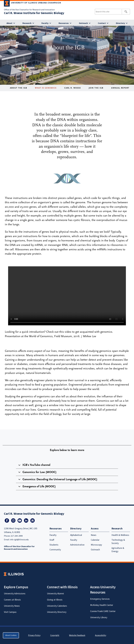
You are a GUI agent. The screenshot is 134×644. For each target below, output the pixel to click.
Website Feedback (77, 635)
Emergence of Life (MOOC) (37, 487)
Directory (120, 23)
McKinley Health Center (102, 605)
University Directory (57, 612)
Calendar (95, 540)
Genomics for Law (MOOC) (37, 473)
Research (27, 23)
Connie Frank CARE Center (103, 611)
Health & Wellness (120, 535)
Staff (52, 540)
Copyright (55, 635)
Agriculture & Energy (118, 550)
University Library (99, 617)
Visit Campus (10, 612)
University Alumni (55, 594)
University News (12, 606)
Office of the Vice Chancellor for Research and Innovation (29, 10)
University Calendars (57, 606)
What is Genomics (46, 88)
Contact (102, 23)
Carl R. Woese (73, 88)
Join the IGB (96, 88)
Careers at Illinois (12, 600)
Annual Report (120, 88)
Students (54, 545)
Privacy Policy (34, 635)
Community (55, 550)
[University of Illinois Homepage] (14, 574)
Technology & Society (118, 542)
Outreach (83, 23)
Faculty (45, 23)
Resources (64, 23)
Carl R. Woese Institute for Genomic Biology (34, 13)
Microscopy (96, 545)
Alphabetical (76, 535)
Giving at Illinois (55, 600)
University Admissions (15, 594)
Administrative (77, 545)
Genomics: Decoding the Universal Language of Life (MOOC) (57, 480)
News (94, 535)
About (9, 23)
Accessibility (101, 635)
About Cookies (11, 635)
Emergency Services (100, 599)
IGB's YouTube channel (34, 466)
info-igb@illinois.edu (19, 540)
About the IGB (19, 88)
